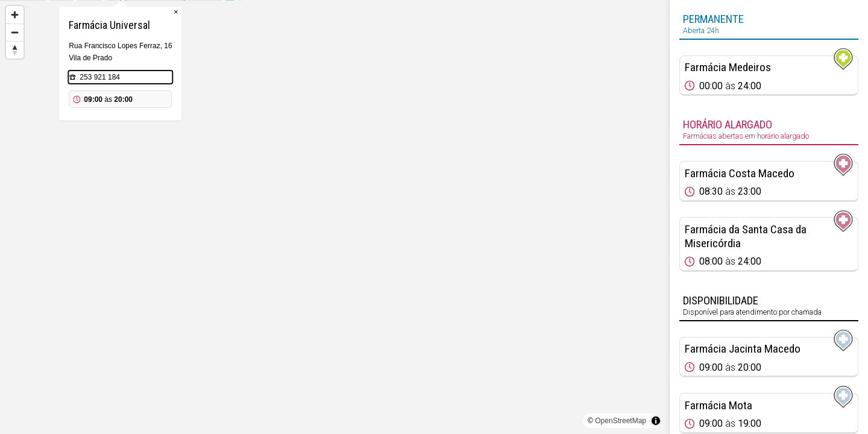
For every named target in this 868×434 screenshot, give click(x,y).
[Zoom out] (15, 32)
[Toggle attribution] (656, 421)
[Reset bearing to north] (15, 50)
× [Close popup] (390, 72)
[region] (335, 217)
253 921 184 (314, 137)
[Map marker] (335, 203)
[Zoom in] (15, 15)
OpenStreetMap (621, 421)
